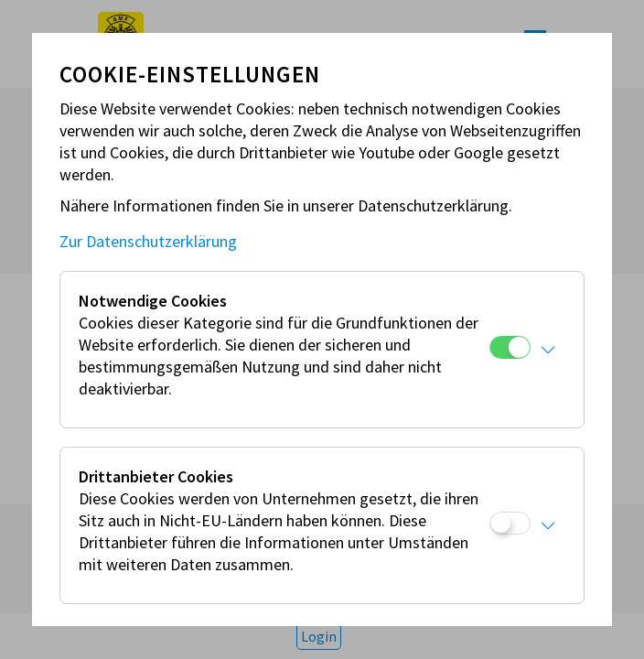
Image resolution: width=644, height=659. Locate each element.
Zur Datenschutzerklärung (148, 241)
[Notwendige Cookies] (510, 347)
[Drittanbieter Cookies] (510, 523)
